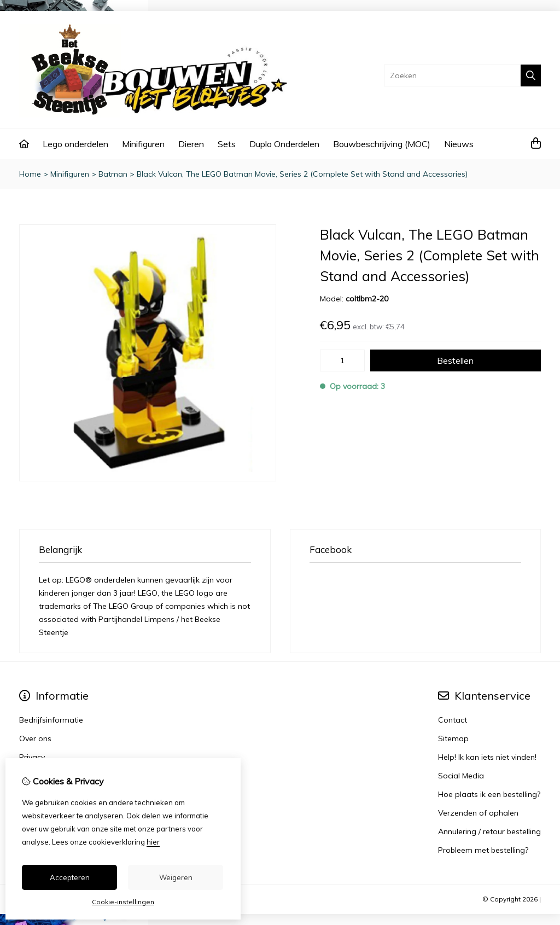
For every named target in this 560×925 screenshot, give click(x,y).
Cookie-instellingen (123, 902)
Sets (227, 144)
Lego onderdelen (75, 144)
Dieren (191, 144)
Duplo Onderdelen (284, 144)
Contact (453, 720)
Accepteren (70, 877)
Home (30, 174)
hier (153, 842)
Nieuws (459, 144)
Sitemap (453, 738)
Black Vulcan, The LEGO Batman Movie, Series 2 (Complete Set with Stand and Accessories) (302, 174)
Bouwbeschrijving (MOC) (382, 144)
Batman (113, 174)
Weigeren (176, 877)
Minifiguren (143, 144)
